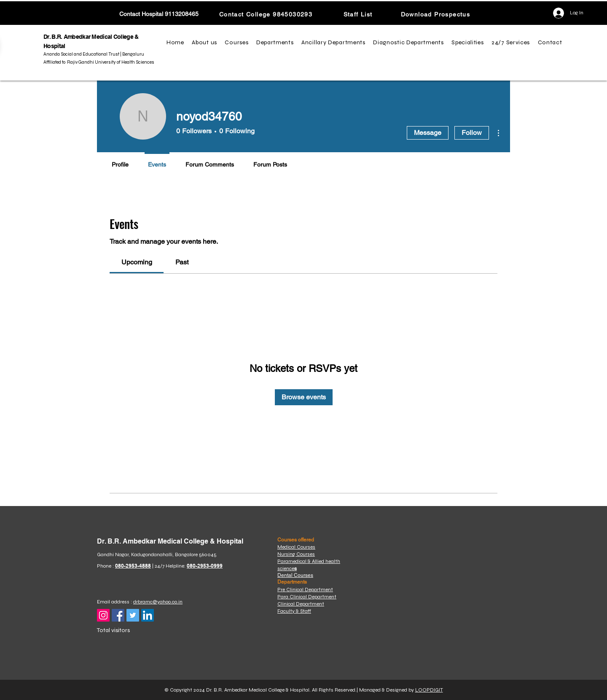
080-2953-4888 (133, 566)
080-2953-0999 (205, 566)
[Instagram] (103, 615)
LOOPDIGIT (429, 690)
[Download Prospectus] (436, 14)
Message (428, 133)
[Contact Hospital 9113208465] (159, 14)
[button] (206, 43)
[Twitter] (133, 615)
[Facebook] (118, 615)
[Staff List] (359, 14)
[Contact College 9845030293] (267, 14)
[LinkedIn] (148, 615)
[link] (137, 262)
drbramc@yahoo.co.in (158, 602)
